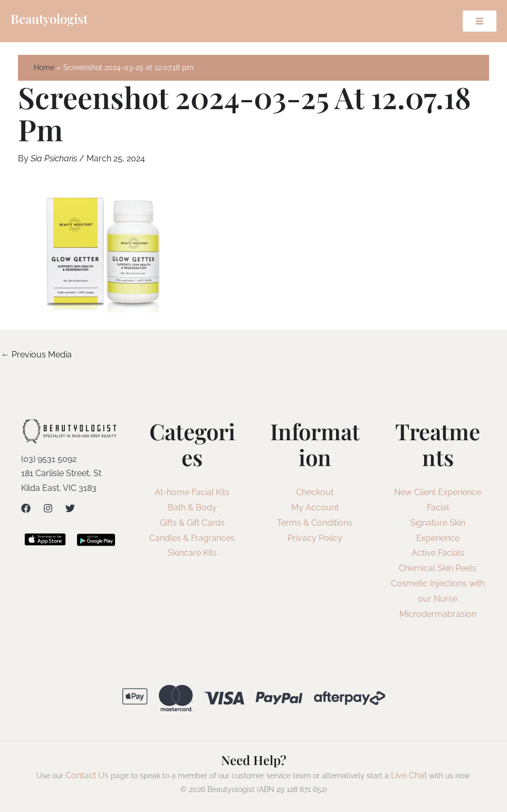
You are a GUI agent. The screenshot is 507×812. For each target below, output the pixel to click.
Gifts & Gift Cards (192, 523)
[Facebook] (26, 508)
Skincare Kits (192, 553)
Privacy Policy (315, 538)
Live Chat (409, 775)
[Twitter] (70, 508)
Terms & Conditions (315, 523)
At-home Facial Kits (192, 492)
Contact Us (87, 775)
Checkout (315, 492)
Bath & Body (192, 507)
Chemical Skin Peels (438, 568)
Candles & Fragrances (192, 538)
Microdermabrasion (438, 614)
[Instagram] (48, 508)
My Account (315, 507)
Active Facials (438, 553)
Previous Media (36, 355)
